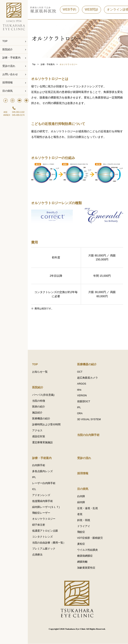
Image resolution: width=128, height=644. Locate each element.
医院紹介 (8, 50)
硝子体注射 (40, 525)
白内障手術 (40, 465)
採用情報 (8, 83)
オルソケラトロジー (45, 519)
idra (80, 389)
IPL (80, 407)
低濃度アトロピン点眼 (47, 531)
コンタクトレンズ (44, 537)
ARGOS (83, 383)
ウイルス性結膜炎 (88, 550)
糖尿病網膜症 (86, 556)
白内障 (82, 496)
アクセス (39, 430)
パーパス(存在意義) (45, 395)
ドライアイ (84, 526)
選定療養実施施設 (44, 442)
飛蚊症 (82, 532)
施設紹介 (39, 412)
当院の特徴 (40, 400)
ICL (36, 489)
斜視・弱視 (84, 520)
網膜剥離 (83, 562)
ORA (81, 413)
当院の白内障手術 (89, 435)
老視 (81, 514)
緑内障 (82, 502)
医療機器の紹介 (43, 418)
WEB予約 (71, 10)
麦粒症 (82, 544)
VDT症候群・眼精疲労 (91, 538)
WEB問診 (93, 10)
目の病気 (8, 91)
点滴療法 (39, 555)
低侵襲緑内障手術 (44, 501)
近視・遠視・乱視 (88, 508)
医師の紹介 (40, 406)
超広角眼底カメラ (88, 377)
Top (35, 64)
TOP (5, 41)
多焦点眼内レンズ (44, 471)
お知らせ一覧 (41, 371)
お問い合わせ (10, 74)
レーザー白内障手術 (45, 483)
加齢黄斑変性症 (87, 568)
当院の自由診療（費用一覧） (51, 543)
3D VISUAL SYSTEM (90, 419)
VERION (83, 395)
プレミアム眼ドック (45, 549)
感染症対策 (40, 436)
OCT (81, 371)
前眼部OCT (85, 401)
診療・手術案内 (11, 58)
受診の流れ (9, 66)
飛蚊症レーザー (43, 513)
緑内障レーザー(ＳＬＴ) (47, 507)
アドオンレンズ (43, 495)
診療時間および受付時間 (48, 424)
